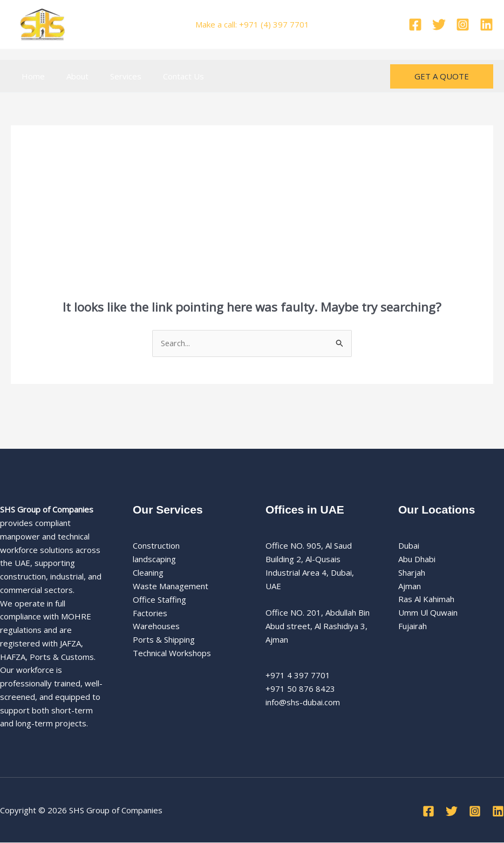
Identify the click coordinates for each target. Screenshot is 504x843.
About (69, 76)
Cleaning (148, 573)
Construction (156, 546)
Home (30, 76)
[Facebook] (415, 25)
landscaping (154, 559)
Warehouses (156, 626)
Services (112, 76)
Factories (150, 613)
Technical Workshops (172, 653)
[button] (442, 76)
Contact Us (165, 76)
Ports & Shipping (164, 640)
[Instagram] (463, 25)
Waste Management (171, 586)
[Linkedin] (486, 25)
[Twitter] (439, 25)
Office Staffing (159, 599)
